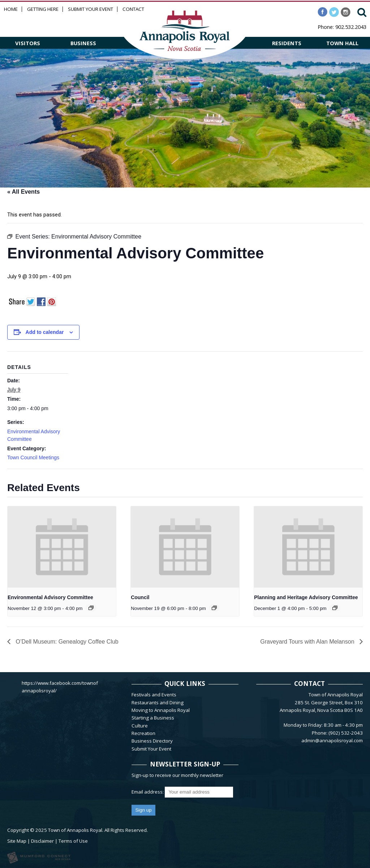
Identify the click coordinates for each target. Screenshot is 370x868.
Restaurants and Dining (158, 702)
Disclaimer (42, 841)
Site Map (17, 841)
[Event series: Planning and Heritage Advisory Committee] (335, 608)
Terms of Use (73, 841)
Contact (133, 9)
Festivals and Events (154, 695)
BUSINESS (83, 43)
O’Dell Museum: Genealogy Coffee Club (66, 642)
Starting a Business (153, 718)
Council (140, 597)
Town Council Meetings (33, 457)
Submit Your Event (91, 9)
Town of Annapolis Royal (75, 830)
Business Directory (152, 741)
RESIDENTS (287, 43)
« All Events (23, 192)
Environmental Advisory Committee (50, 597)
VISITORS (28, 43)
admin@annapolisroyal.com (332, 740)
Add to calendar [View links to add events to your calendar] (45, 332)
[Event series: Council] (214, 608)
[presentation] (62, 547)
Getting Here (43, 9)
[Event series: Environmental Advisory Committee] (91, 608)
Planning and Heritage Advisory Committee (306, 597)
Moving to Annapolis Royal (161, 710)
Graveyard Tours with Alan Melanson (308, 642)
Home (11, 9)
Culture (140, 726)
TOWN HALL (342, 43)
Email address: (148, 792)
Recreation (143, 733)
